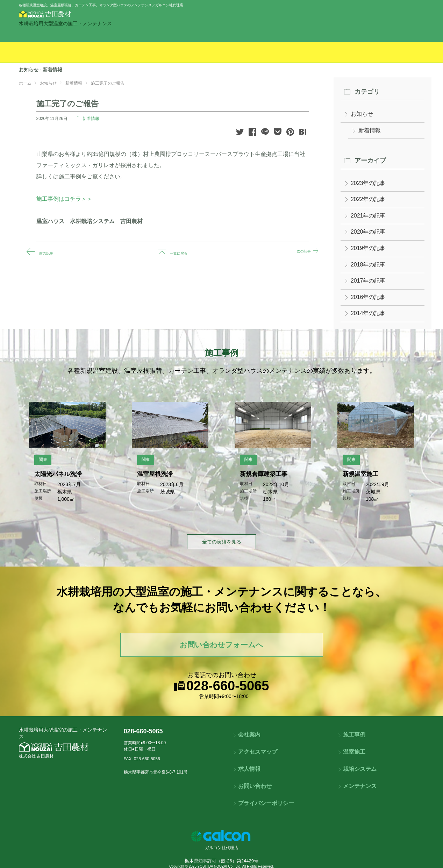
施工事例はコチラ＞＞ (64, 199)
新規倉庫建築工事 (262, 479)
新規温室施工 (358, 479)
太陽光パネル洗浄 (56, 479)
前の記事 (48, 251)
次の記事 (297, 251)
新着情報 (91, 119)
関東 (38, 464)
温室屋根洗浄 (152, 479)
